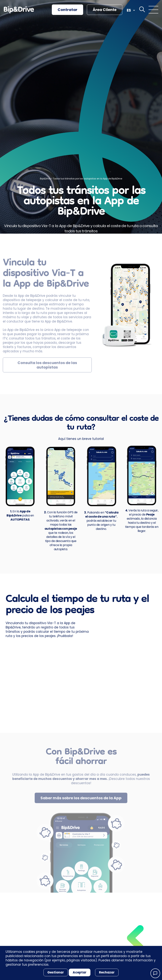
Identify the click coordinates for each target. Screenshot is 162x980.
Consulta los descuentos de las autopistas (47, 368)
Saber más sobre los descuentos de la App (81, 801)
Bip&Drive (45, 179)
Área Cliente (105, 10)
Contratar (67, 10)
